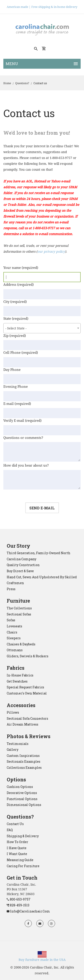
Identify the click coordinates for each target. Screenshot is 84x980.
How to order (17, 842)
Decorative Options (22, 793)
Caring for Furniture (23, 866)
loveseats (14, 626)
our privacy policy (51, 252)
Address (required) (18, 285)
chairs (12, 632)
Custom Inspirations (23, 756)
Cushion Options (20, 787)
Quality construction (23, 565)
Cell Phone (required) (21, 353)
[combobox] (42, 328)
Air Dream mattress (23, 724)
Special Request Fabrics (25, 687)
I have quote (17, 848)
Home (7, 83)
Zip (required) (15, 336)
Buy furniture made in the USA (42, 960)
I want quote (17, 854)
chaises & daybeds (21, 644)
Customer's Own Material (27, 693)
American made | (19, 7)
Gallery (13, 750)
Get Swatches (17, 681)
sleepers (14, 638)
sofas (11, 620)
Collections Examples (24, 768)
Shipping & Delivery (23, 836)
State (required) (16, 319)
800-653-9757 (19, 899)
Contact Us (15, 824)
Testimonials (18, 744)
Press (11, 589)
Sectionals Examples (24, 761)
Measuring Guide (20, 860)
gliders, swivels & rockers (28, 656)
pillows (13, 712)
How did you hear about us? (26, 465)
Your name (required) (21, 268)
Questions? (22, 83)
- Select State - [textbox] (16, 328)
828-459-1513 (18, 905)
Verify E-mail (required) (22, 421)
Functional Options (22, 799)
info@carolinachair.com (28, 911)
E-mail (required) (17, 404)
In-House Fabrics (20, 675)
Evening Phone (16, 387)
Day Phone (12, 370)
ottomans (15, 650)
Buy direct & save (20, 571)
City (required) (15, 302)
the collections (19, 608)
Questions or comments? (23, 438)
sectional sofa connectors (27, 718)
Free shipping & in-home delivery (54, 7)
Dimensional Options (24, 805)
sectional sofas (19, 614)
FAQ (10, 830)
